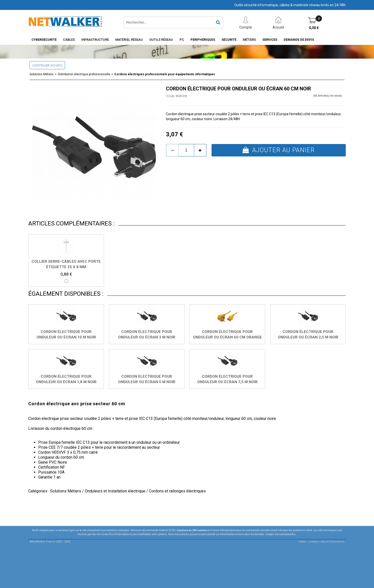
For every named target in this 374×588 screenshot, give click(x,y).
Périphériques (203, 40)
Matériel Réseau (129, 40)
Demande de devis (299, 40)
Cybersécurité (44, 40)
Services (270, 40)
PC (182, 40)
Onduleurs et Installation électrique (115, 491)
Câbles (69, 40)
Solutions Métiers (42, 74)
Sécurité (229, 40)
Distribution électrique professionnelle (84, 74)
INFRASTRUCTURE (95, 40)
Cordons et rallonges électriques (177, 491)
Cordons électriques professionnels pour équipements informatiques (165, 74)
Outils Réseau (161, 40)
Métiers (249, 40)
